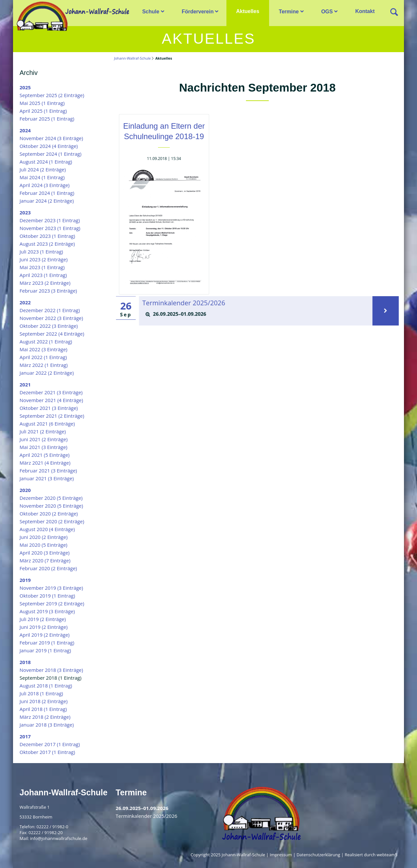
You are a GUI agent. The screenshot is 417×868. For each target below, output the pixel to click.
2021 (25, 384)
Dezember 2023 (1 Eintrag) (50, 220)
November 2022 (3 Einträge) (51, 318)
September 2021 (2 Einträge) (52, 416)
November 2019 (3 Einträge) (51, 588)
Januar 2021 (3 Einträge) (47, 478)
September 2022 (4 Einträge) (52, 334)
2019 (25, 580)
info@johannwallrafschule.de (59, 838)
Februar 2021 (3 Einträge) (48, 470)
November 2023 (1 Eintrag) (50, 228)
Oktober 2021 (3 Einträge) (49, 408)
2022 (25, 302)
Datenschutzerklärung (318, 855)
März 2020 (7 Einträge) (45, 560)
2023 (25, 212)
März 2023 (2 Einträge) (45, 283)
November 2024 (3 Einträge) (51, 138)
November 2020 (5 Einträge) (51, 506)
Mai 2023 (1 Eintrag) (42, 267)
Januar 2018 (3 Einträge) (47, 725)
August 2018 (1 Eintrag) (46, 686)
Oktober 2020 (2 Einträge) (49, 514)
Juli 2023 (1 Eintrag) (41, 252)
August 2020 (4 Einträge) (47, 529)
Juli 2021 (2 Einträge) (43, 431)
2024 (25, 130)
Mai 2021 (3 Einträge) (43, 447)
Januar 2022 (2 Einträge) (47, 373)
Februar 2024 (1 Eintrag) (47, 193)
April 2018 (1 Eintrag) (43, 709)
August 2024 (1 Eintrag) (46, 162)
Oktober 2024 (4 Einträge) (49, 146)
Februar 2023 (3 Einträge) (48, 291)
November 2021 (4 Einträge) (51, 400)
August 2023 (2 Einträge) (47, 244)
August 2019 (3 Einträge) (47, 611)
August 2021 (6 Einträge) (47, 424)
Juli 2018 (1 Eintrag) (41, 693)
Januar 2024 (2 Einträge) (47, 201)
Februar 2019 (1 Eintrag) (47, 643)
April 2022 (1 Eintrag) (43, 357)
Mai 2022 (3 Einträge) (43, 349)
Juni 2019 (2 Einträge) (43, 627)
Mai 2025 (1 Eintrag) (42, 103)
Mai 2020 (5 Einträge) (43, 545)
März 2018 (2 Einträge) (45, 717)
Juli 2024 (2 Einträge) (43, 169)
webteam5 (387, 855)
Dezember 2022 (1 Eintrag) (50, 310)
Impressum (281, 855)
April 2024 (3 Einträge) (45, 185)
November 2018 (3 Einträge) (51, 670)
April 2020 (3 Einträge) (45, 553)
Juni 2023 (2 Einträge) (43, 259)
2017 (25, 736)
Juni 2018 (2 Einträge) (43, 701)
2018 (25, 662)
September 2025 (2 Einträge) (52, 95)
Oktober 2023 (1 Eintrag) (47, 236)
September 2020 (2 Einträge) (52, 521)
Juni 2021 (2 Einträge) (43, 439)
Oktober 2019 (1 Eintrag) (47, 596)
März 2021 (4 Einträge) (45, 463)
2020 (25, 490)
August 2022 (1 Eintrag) (46, 341)
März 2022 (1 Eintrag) (44, 365)
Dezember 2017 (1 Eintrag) (50, 744)
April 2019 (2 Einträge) (45, 635)
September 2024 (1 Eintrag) (50, 154)
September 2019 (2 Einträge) (52, 603)
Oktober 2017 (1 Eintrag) (47, 752)
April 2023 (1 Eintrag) (43, 275)
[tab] (256, 314)
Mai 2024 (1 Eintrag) (42, 177)
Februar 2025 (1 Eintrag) (47, 119)
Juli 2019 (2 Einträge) (43, 619)
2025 (25, 87)
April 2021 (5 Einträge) (45, 455)
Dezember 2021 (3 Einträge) (51, 392)
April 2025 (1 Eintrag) (43, 111)
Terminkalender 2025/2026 (191, 304)
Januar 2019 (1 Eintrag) (45, 650)
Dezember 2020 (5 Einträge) (51, 498)
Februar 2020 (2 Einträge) (48, 568)
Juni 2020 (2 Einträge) (43, 537)
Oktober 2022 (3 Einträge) (49, 326)
